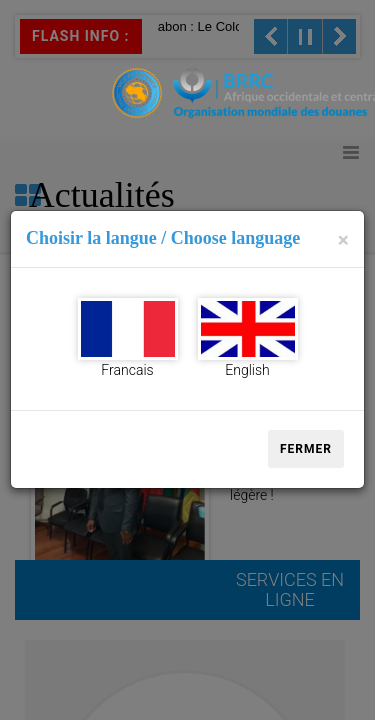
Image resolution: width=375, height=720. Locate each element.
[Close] (343, 240)
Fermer (306, 449)
